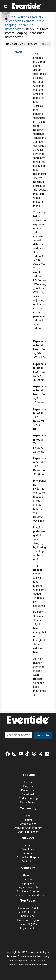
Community (28, 808)
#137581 (46, 44)
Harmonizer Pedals (28, 908)
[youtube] (21, 754)
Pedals (28, 782)
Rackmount (28, 790)
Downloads (28, 849)
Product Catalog (28, 798)
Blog (28, 816)
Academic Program (28, 891)
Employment (28, 883)
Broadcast (28, 794)
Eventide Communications (28, 895)
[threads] (35, 754)
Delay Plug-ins (28, 924)
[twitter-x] (41, 754)
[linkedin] (48, 754)
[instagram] (15, 754)
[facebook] (8, 754)
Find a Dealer (28, 802)
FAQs (28, 846)
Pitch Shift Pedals (28, 912)
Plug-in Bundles (28, 928)
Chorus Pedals (28, 916)
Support (28, 838)
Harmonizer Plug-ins (28, 920)
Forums (22, 17)
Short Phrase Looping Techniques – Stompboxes (25, 25)
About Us (28, 875)
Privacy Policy (40, 965)
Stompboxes (14, 21)
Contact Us (28, 862)
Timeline (28, 879)
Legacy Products (28, 887)
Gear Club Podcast (28, 832)
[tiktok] (28, 754)
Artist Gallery (28, 824)
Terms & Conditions (18, 965)
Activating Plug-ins (28, 857)
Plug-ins (28, 786)
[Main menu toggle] (49, 6)
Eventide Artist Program (28, 828)
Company (28, 868)
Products (36, 17)
